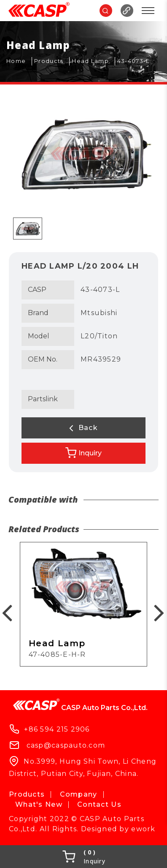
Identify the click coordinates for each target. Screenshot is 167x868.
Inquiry (83, 453)
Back (83, 428)
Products (27, 794)
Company (79, 794)
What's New (39, 804)
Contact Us (99, 804)
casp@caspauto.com (66, 745)
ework (143, 829)
